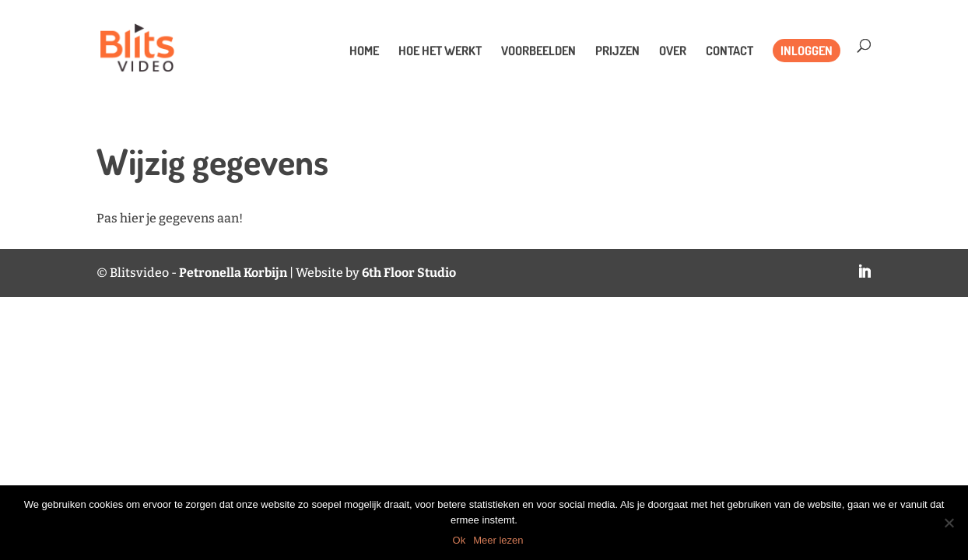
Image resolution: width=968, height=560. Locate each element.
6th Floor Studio (409, 273)
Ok (459, 540)
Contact (730, 52)
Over (673, 52)
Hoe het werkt (440, 52)
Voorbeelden (538, 52)
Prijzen (617, 52)
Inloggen (807, 51)
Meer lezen (498, 540)
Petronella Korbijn (233, 273)
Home (364, 52)
